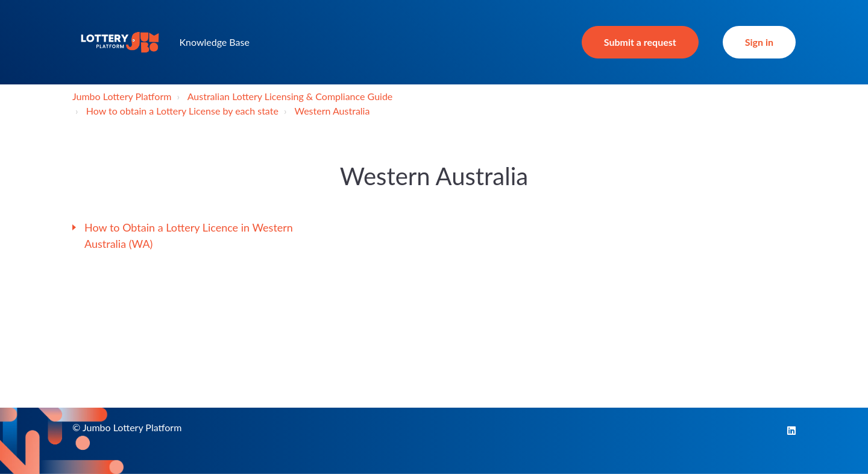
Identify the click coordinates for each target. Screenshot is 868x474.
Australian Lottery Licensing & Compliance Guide (290, 96)
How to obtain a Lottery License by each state (182, 111)
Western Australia (332, 111)
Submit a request (640, 42)
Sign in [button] (759, 42)
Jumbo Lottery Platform (122, 96)
